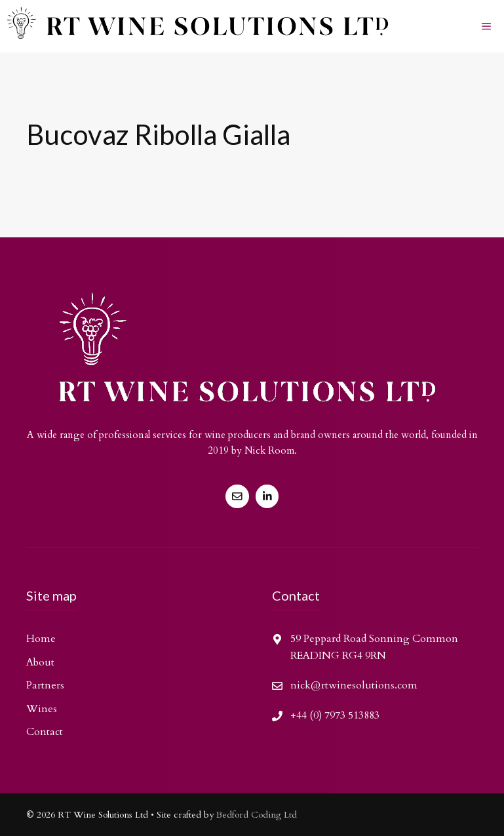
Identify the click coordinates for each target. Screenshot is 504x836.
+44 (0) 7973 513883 (335, 715)
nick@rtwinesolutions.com (354, 685)
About (40, 662)
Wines (42, 709)
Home (41, 639)
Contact (45, 732)
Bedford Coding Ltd (257, 815)
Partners (45, 685)
